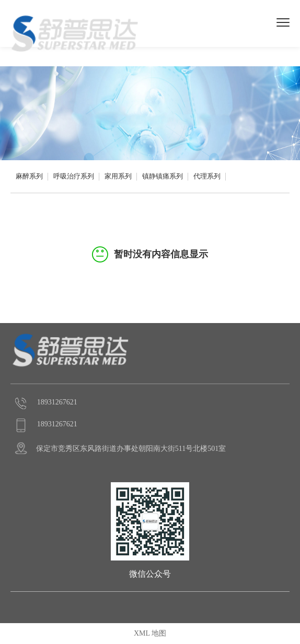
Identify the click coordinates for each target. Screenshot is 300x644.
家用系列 (118, 176)
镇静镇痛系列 (163, 176)
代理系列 (207, 176)
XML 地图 (150, 633)
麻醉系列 (29, 176)
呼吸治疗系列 (74, 176)
